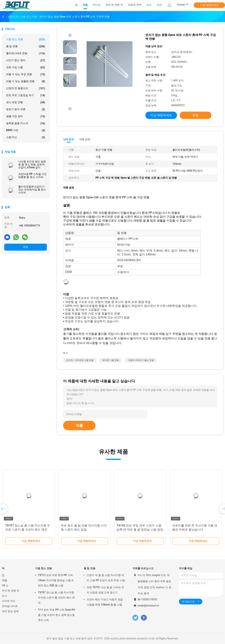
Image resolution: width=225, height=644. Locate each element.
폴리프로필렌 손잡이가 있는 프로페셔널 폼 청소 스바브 (32, 189)
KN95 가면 (26, 130)
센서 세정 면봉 (26, 102)
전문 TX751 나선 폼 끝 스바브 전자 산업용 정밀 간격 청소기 (105, 590)
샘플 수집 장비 (26, 116)
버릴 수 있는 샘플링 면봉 (26, 81)
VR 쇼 (5, 585)
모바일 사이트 (10, 606)
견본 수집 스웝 (26, 67)
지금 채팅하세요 (209, 5)
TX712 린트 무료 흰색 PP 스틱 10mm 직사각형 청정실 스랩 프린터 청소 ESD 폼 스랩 (56, 580)
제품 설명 (85, 139)
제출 (79, 425)
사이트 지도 (9, 601)
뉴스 (4, 596)
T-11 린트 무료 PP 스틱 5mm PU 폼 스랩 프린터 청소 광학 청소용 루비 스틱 (57, 615)
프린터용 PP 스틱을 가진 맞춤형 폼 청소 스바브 (32, 176)
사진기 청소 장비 (26, 60)
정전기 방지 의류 (26, 109)
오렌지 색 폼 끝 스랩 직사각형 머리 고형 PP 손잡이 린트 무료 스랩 (106, 578)
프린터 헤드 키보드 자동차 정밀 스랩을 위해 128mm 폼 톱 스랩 (105, 602)
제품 (4, 580)
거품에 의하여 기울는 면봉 (141, 360)
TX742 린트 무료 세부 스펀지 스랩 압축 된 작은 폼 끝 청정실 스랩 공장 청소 (140, 530)
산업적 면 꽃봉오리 (26, 88)
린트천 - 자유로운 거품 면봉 (80, 360)
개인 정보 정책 (10, 611)
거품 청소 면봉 (26, 39)
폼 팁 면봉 (26, 46)
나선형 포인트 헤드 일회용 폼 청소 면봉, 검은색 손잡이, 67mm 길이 (32, 164)
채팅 (26, 247)
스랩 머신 (26, 137)
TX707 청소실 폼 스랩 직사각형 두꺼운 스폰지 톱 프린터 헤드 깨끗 (56, 598)
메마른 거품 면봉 (111, 360)
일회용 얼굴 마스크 (26, 123)
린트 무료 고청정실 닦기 (26, 95)
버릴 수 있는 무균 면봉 (26, 74)
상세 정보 (69, 139)
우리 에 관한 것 (11, 591)
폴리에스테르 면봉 (26, 53)
